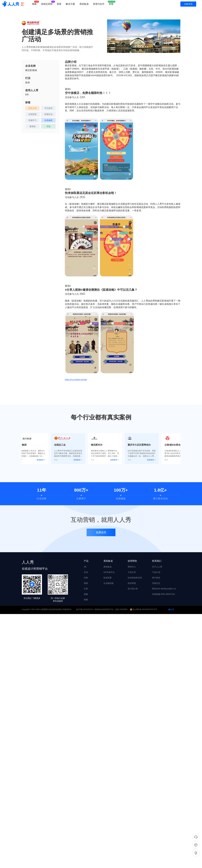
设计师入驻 (133, 589)
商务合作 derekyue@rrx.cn (164, 589)
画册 (86, 600)
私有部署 (107, 578)
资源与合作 (99, 4)
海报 (86, 583)
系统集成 (84, 4)
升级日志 (156, 583)
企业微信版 (109, 583)
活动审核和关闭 (135, 578)
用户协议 (156, 578)
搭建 (86, 594)
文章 (86, 589)
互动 (86, 572)
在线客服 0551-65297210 (163, 594)
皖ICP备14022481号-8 (85, 609)
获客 (59, 4)
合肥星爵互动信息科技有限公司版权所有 (56, 609)
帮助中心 (132, 567)
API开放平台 (109, 572)
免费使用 (101, 534)
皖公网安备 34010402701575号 (144, 609)
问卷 (86, 578)
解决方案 (70, 4)
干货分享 (132, 572)
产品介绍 (156, 572)
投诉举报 (132, 583)
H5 (85, 567)
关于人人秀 (157, 567)
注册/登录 (188, 4)
